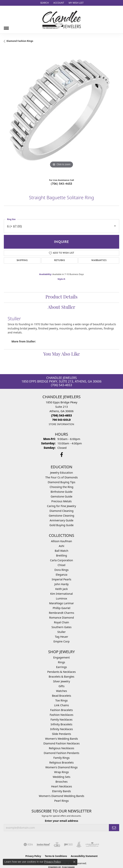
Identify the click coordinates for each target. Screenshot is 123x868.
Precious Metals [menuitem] (61, 501)
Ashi (62, 546)
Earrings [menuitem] (61, 667)
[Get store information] (61, 424)
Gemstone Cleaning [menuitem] (62, 516)
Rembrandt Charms (61, 613)
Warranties (99, 260)
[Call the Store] (62, 415)
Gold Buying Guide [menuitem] (61, 525)
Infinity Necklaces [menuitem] (62, 729)
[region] (61, 112)
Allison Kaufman (61, 541)
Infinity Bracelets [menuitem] (61, 724)
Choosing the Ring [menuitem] (61, 487)
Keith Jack (61, 589)
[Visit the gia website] (28, 845)
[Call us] (61, 420)
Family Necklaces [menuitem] (62, 720)
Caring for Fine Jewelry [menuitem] (61, 506)
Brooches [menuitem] (61, 782)
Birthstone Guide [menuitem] (62, 492)
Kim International (61, 594)
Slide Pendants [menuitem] (61, 734)
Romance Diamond (61, 618)
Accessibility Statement (84, 856)
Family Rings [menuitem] (62, 758)
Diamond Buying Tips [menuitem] (61, 482)
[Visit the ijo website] (68, 845)
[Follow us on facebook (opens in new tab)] (62, 455)
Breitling (61, 555)
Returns (59, 260)
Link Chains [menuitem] (61, 705)
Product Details (61, 297)
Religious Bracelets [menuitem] (61, 762)
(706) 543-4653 (61, 184)
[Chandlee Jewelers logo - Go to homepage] (62, 20)
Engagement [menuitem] (61, 657)
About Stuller (61, 308)
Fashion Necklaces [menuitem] (61, 715)
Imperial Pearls (61, 579)
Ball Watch (62, 551)
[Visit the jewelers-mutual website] (43, 845)
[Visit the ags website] (92, 845)
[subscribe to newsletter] (114, 828)
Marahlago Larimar (61, 603)
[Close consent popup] (74, 862)
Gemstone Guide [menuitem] (61, 496)
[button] (44, 3)
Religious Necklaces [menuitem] (62, 748)
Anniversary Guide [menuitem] (61, 520)
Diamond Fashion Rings (20, 41)
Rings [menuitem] (61, 662)
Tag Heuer (61, 637)
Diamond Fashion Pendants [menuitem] (61, 753)
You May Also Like (62, 354)
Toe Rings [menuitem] (62, 700)
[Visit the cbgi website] (57, 845)
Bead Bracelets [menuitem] (61, 696)
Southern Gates (61, 627)
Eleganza (61, 575)
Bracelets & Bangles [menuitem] (61, 677)
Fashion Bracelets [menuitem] (61, 710)
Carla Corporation (61, 560)
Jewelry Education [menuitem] (61, 473)
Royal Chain (62, 622)
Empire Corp (61, 641)
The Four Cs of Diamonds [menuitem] (61, 477)
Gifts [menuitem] (61, 686)
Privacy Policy (52, 862)
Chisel (61, 565)
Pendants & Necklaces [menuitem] (62, 672)
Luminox (62, 598)
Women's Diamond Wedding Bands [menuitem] (61, 796)
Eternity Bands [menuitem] (61, 791)
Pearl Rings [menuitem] (61, 801)
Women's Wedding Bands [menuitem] (61, 739)
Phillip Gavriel (61, 608)
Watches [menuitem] (61, 691)
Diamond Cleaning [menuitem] (61, 511)
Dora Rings (61, 570)
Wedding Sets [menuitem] (61, 777)
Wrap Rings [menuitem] (62, 772)
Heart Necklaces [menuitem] (61, 786)
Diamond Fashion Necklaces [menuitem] (61, 743)
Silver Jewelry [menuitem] (62, 681)
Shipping (22, 260)
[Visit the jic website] (79, 845)
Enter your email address (61, 821)
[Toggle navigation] (6, 27)
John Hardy (62, 584)
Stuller (61, 632)
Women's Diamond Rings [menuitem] (62, 767)
